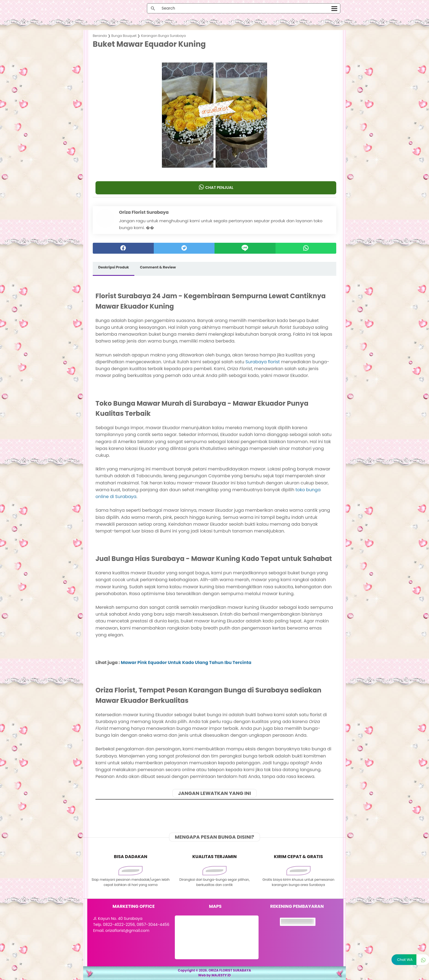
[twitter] (184, 248)
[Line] (245, 248)
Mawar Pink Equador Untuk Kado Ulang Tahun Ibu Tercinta (186, 662)
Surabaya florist (263, 362)
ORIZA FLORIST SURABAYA (230, 970)
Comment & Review (158, 267)
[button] (215, 159)
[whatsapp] (306, 248)
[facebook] (123, 248)
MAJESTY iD (221, 975)
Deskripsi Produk (114, 267)
